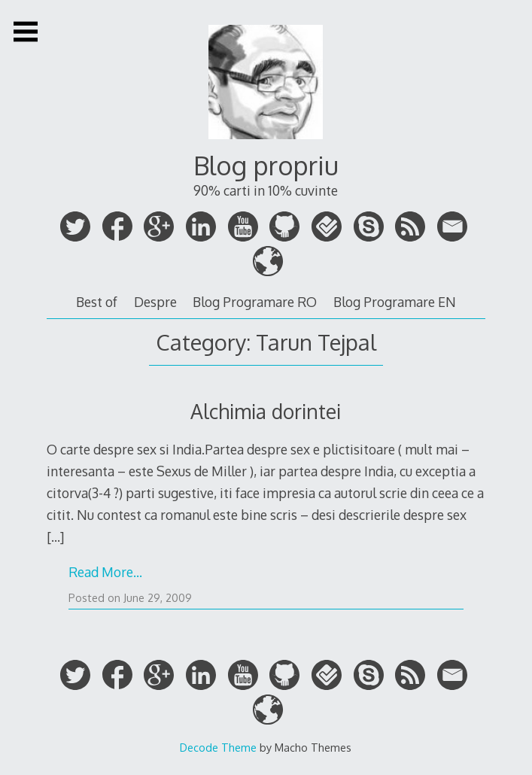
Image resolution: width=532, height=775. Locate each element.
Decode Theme (218, 747)
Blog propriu (266, 165)
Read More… (105, 572)
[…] (55, 536)
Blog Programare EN (395, 302)
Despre (155, 302)
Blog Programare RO (255, 302)
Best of (97, 302)
